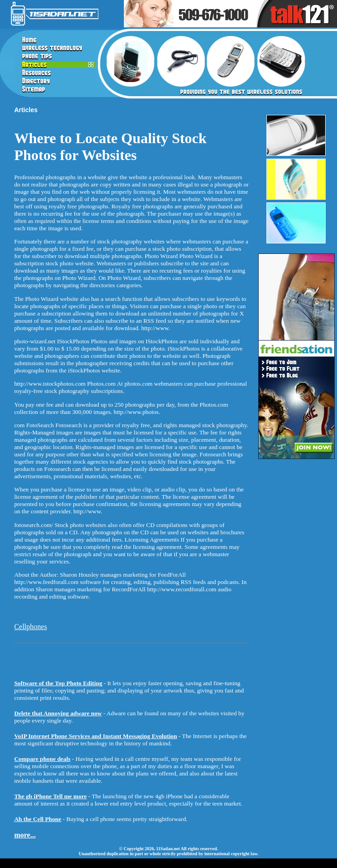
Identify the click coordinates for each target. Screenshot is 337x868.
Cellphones (31, 627)
